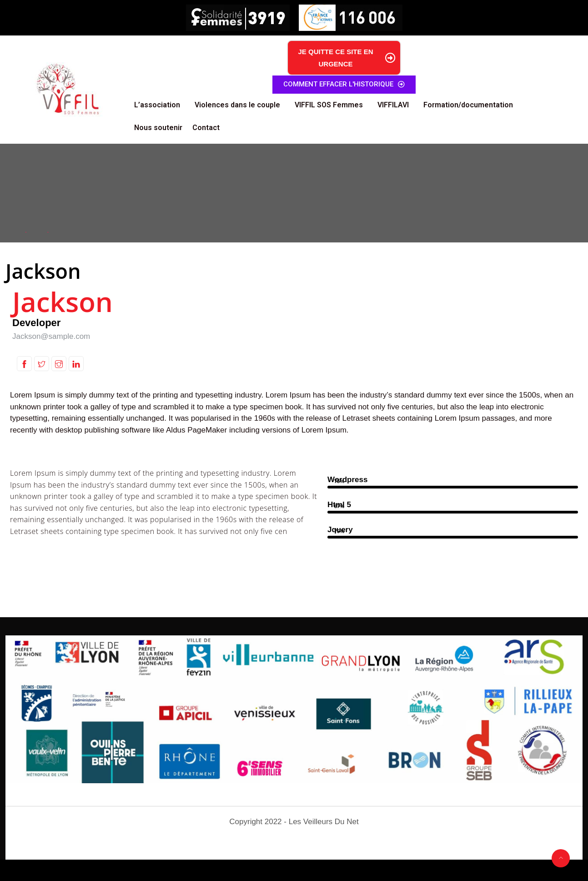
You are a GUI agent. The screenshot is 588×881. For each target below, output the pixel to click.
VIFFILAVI (393, 105)
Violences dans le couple (237, 105)
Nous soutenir (158, 128)
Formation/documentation (468, 105)
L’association (157, 105)
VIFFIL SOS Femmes (329, 105)
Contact (206, 128)
